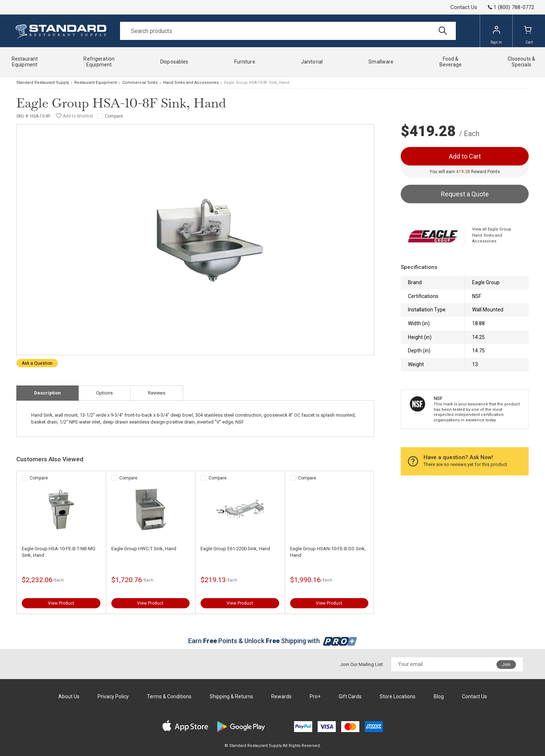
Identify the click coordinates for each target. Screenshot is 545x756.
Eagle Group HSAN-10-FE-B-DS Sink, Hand (328, 552)
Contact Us (464, 7)
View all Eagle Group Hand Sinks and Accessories (492, 235)
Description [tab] (48, 393)
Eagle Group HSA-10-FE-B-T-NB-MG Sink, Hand (59, 552)
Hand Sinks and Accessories (191, 83)
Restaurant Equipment (96, 83)
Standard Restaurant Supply (43, 83)
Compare (114, 116)
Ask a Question (37, 363)
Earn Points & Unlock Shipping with (272, 641)
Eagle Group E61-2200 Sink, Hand (235, 549)
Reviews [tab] (157, 393)
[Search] (288, 31)
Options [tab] (104, 393)
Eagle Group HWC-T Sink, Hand (144, 549)
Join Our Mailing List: (362, 664)
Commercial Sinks (140, 83)
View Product (61, 603)
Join (506, 665)
